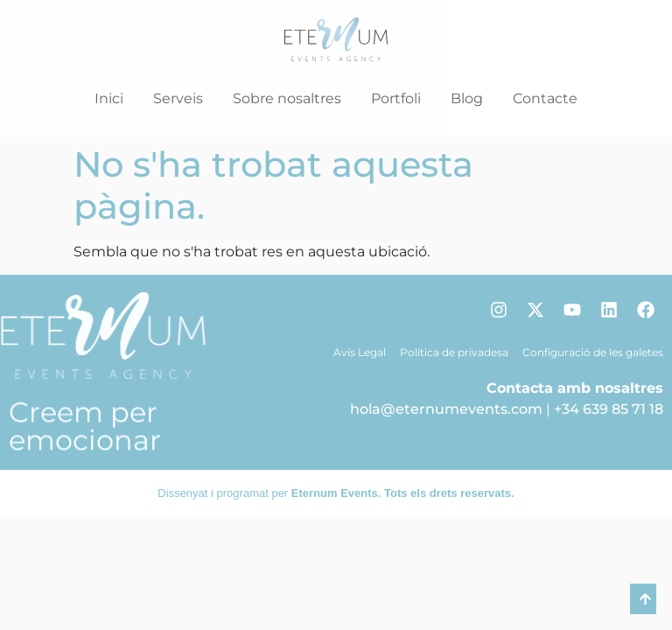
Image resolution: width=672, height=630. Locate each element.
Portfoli (396, 98)
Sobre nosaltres (287, 98)
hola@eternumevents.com (446, 409)
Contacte (545, 98)
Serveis (178, 98)
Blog (467, 98)
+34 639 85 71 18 (609, 409)
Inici (109, 98)
